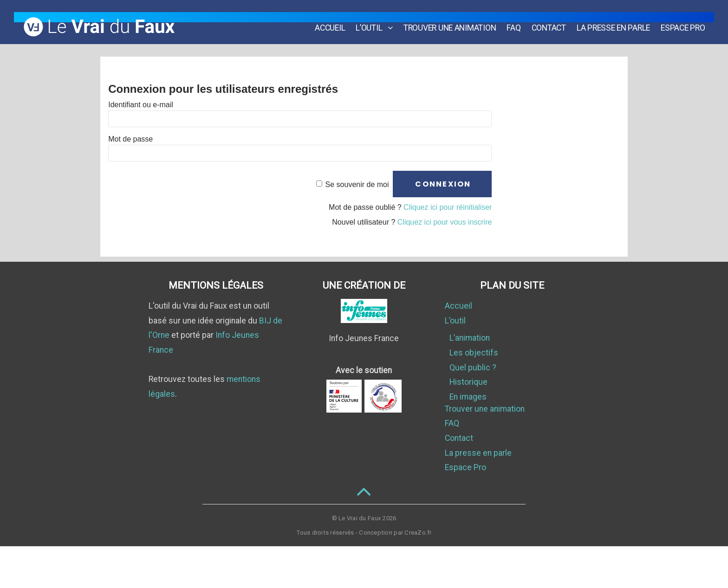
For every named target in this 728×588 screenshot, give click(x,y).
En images (468, 397)
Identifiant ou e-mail (141, 104)
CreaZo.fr (418, 533)
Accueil (334, 20)
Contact (552, 20)
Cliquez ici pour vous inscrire (445, 222)
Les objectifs (474, 353)
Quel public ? (473, 368)
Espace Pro (686, 20)
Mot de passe (130, 139)
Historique (468, 382)
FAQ (517, 20)
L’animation (470, 338)
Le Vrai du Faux (360, 518)
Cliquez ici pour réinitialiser (448, 207)
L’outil (373, 20)
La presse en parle (617, 20)
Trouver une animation (453, 20)
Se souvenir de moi (357, 184)
